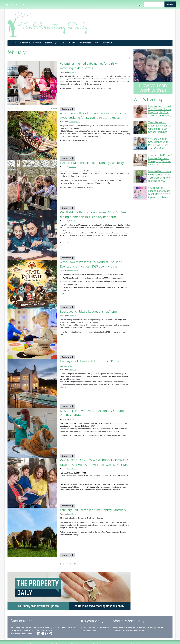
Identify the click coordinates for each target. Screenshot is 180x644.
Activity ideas (85, 43)
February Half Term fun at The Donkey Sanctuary (93, 510)
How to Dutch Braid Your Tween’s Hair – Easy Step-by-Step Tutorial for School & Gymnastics (160, 112)
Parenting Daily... (74, 122)
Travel (97, 43)
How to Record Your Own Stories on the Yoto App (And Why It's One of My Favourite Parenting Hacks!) (160, 179)
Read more (66, 109)
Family (72, 43)
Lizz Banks (25, 43)
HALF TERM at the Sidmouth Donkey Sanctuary (92, 163)
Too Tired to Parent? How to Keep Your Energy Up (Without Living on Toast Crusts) (160, 161)
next (69, 564)
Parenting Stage (51, 43)
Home (15, 43)
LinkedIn (63, 627)
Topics (63, 43)
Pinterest (27, 630)
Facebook (72, 627)
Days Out (108, 43)
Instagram (15, 630)
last (76, 564)
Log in (139, 4)
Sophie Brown (74, 221)
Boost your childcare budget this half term (88, 311)
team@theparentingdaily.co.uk (24, 633)
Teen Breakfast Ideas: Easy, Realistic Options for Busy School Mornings (160, 127)
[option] (69, 591)
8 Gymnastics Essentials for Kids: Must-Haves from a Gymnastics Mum (159, 192)
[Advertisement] (153, 240)
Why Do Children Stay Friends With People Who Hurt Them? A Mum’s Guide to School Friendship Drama (158, 146)
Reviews (37, 43)
